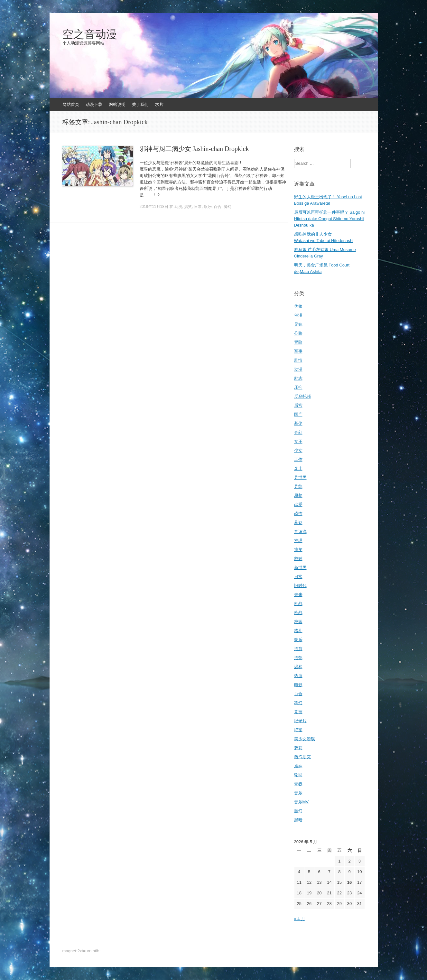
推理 (298, 541)
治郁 (298, 658)
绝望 (298, 730)
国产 (298, 414)
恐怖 (298, 513)
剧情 (298, 360)
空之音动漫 (90, 34)
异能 (298, 486)
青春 (298, 784)
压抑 (298, 387)
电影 (298, 685)
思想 (298, 495)
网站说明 (117, 104)
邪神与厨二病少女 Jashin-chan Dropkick (194, 149)
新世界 (300, 568)
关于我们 (140, 104)
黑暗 (298, 820)
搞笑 (188, 207)
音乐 (298, 793)
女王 (298, 441)
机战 (298, 604)
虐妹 (298, 766)
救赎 (298, 559)
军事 (298, 351)
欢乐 (208, 207)
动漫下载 (94, 104)
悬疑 (298, 523)
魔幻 (227, 207)
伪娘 (298, 306)
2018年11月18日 (154, 207)
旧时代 (300, 586)
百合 (218, 207)
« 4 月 (300, 919)
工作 (298, 459)
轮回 (298, 775)
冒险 (298, 342)
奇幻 (298, 432)
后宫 (298, 405)
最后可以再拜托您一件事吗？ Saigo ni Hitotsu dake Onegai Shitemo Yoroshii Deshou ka (330, 219)
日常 (198, 207)
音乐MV (302, 802)
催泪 (298, 315)
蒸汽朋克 (302, 757)
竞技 (298, 712)
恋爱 (298, 504)
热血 (298, 676)
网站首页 (71, 104)
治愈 (298, 649)
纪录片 (300, 721)
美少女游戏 (305, 739)
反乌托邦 (302, 396)
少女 (298, 450)
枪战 (298, 613)
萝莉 (298, 748)
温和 (298, 667)
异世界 (300, 477)
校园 (298, 622)
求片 (159, 104)
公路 (298, 333)
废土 (298, 468)
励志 (298, 378)
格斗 (298, 631)
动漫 (178, 207)
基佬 (298, 423)
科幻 (298, 703)
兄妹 (298, 324)
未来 (298, 595)
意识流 (300, 532)
